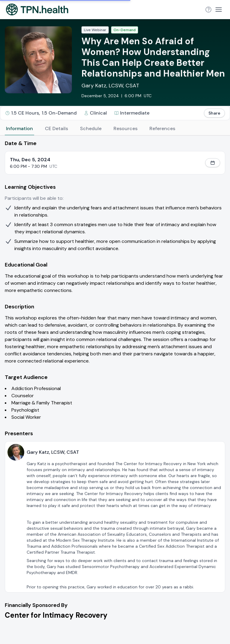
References (162, 128)
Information (19, 128)
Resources (125, 128)
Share (214, 113)
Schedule (91, 128)
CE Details (56, 128)
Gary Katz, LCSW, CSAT (110, 86)
